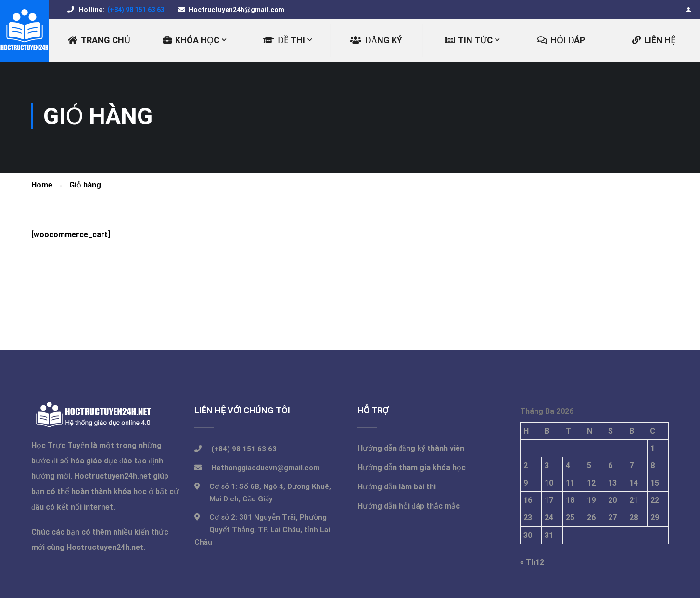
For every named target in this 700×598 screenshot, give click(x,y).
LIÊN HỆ (654, 40)
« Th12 (532, 564)
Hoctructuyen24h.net (113, 478)
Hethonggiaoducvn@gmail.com (266, 469)
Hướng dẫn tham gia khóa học (412, 469)
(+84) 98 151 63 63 (135, 10)
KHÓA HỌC (191, 40)
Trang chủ (99, 40)
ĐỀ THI (284, 40)
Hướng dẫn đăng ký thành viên (411, 450)
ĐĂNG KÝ (376, 40)
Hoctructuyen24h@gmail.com (236, 10)
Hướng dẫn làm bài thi (397, 488)
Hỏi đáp (561, 40)
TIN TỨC (469, 40)
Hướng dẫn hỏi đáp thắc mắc (409, 507)
